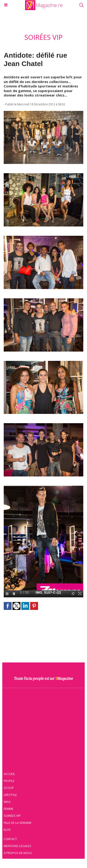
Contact (10, 839)
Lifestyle (10, 795)
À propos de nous (18, 853)
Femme (9, 809)
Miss (7, 802)
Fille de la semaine (18, 823)
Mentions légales (18, 846)
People (9, 781)
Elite (7, 830)
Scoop (9, 788)
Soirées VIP (12, 816)
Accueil (9, 774)
